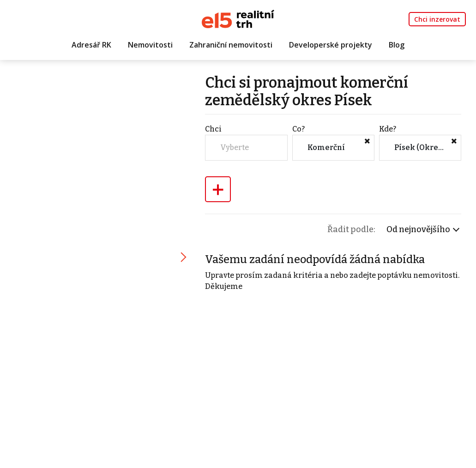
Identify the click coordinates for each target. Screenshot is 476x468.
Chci (213, 129)
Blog (397, 45)
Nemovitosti (150, 45)
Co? (298, 129)
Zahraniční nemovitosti (231, 45)
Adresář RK (91, 45)
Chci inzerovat (437, 19)
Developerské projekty (331, 45)
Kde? (388, 129)
